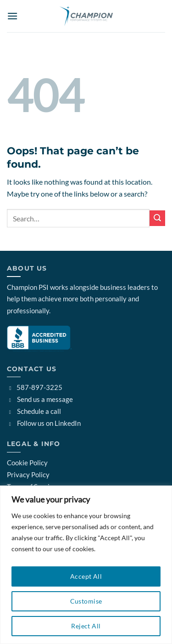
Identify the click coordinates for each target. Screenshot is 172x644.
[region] (86, 565)
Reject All (86, 626)
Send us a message (40, 399)
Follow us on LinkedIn (44, 423)
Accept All (86, 576)
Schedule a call (34, 411)
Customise (86, 601)
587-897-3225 (35, 387)
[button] (12, 16)
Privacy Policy (28, 475)
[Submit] (157, 218)
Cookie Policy (27, 463)
